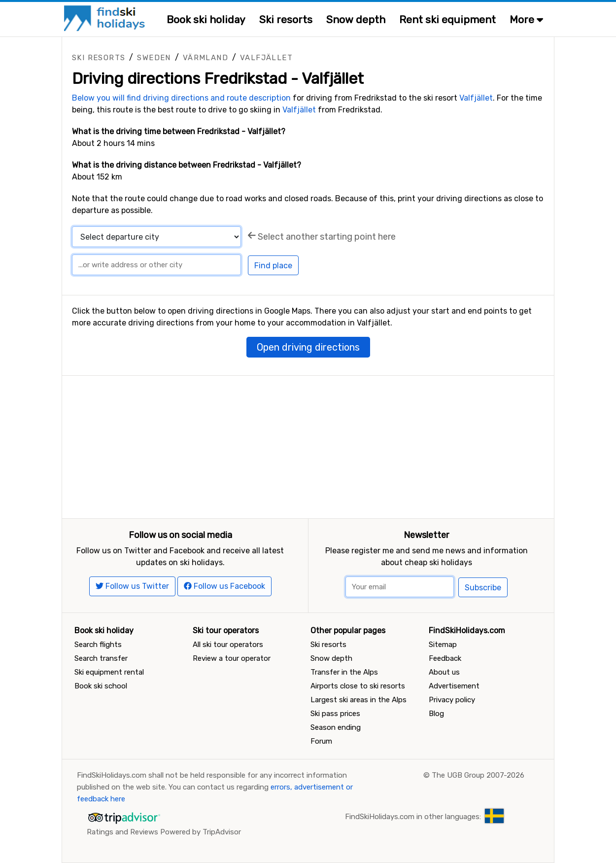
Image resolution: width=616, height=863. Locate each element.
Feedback (445, 658)
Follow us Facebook (224, 586)
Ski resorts (286, 19)
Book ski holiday (206, 19)
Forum (321, 741)
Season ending (336, 727)
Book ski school (101, 686)
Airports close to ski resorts (358, 686)
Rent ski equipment (447, 19)
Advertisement (454, 686)
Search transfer (101, 658)
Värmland (205, 58)
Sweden (154, 58)
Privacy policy (452, 700)
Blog (436, 714)
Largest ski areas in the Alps (359, 700)
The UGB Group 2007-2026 (478, 775)
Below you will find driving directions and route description (181, 98)
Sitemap (443, 645)
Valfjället (266, 58)
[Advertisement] (308, 445)
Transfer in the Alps (344, 672)
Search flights (98, 645)
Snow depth (356, 19)
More (526, 19)
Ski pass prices (335, 714)
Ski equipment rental (109, 672)
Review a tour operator (232, 658)
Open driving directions (308, 347)
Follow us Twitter (132, 586)
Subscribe (483, 588)
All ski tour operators (228, 645)
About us (444, 672)
